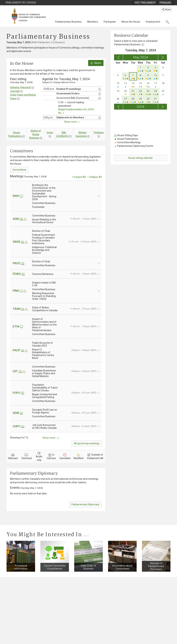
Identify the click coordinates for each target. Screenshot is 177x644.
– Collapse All (94, 177)
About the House (131, 22)
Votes (50, 133)
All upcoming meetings (87, 443)
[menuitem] (145, 3)
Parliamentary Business (68, 22)
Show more (51, 438)
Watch (96, 63)
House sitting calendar (141, 158)
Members (93, 22)
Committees (19, 170)
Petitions (99, 133)
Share (166, 9)
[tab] (56, 493)
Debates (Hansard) (21, 87)
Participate (110, 22)
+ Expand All (79, 177)
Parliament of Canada (21, 3)
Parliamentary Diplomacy (85, 504)
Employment (153, 22)
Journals (15, 91)
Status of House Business (35, 134)
